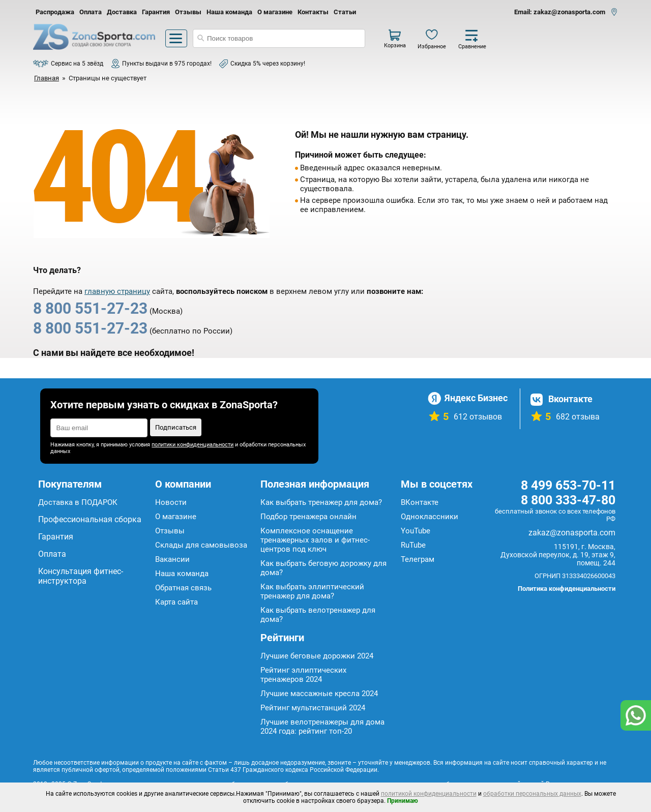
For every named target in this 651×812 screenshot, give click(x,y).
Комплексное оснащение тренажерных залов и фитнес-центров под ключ (315, 540)
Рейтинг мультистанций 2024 (313, 708)
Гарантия (156, 12)
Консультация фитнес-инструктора (81, 576)
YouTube (416, 531)
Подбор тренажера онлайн (308, 517)
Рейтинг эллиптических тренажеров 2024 (303, 675)
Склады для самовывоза (201, 545)
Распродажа (55, 12)
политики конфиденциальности (193, 445)
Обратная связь (183, 588)
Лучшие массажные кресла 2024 (319, 694)
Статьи (345, 12)
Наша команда (229, 12)
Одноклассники (430, 517)
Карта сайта (176, 602)
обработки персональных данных (532, 794)
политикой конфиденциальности (429, 794)
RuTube (413, 545)
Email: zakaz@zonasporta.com (560, 12)
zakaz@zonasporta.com (572, 533)
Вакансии (172, 559)
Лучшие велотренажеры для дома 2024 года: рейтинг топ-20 (322, 727)
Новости (171, 502)
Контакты (313, 12)
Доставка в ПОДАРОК (78, 502)
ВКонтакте (420, 502)
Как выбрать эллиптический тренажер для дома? (312, 591)
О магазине (275, 12)
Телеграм (418, 559)
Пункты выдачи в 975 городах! (167, 64)
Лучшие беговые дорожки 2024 (317, 656)
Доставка (122, 12)
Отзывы (188, 12)
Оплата (91, 12)
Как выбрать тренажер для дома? (321, 502)
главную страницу (117, 291)
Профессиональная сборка (90, 519)
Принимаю (403, 801)
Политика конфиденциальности (567, 589)
